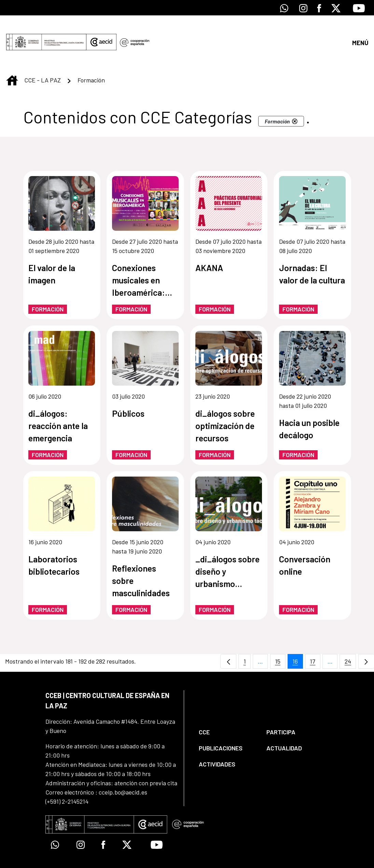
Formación (48, 284)
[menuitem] (227, 707)
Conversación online (305, 540)
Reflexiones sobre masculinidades (141, 556)
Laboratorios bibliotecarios (54, 540)
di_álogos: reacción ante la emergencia (58, 401)
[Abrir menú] (360, 30)
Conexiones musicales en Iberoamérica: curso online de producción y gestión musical (141, 256)
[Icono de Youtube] (359, 8)
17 (315, 638)
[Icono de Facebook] (319, 8)
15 (280, 638)
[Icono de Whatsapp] (284, 8)
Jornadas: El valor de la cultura (312, 249)
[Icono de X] (336, 8)
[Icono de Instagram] (303, 8)
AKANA (209, 243)
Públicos (128, 389)
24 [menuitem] (350, 638)
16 (298, 638)
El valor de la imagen (52, 249)
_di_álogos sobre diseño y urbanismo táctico (227, 547)
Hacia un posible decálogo (309, 404)
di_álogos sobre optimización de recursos (225, 401)
